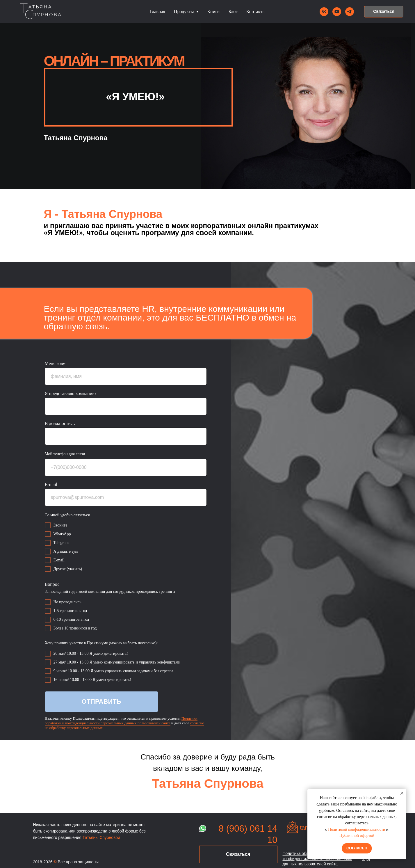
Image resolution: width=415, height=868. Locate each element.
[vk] (324, 12)
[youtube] (337, 12)
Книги (213, 11)
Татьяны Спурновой (101, 837)
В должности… (60, 423)
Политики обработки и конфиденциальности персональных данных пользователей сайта (121, 721)
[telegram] (350, 12)
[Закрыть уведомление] (402, 793)
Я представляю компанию (70, 393)
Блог (233, 11)
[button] (384, 12)
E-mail (51, 484)
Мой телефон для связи (65, 454)
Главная (157, 11)
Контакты (256, 11)
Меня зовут (56, 363)
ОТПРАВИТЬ (101, 701)
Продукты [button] (185, 11)
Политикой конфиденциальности (357, 829)
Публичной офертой (357, 836)
